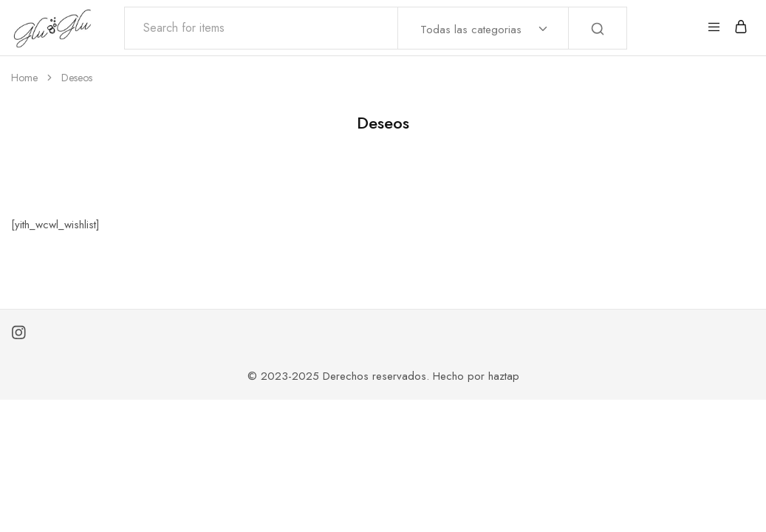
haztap (504, 376)
